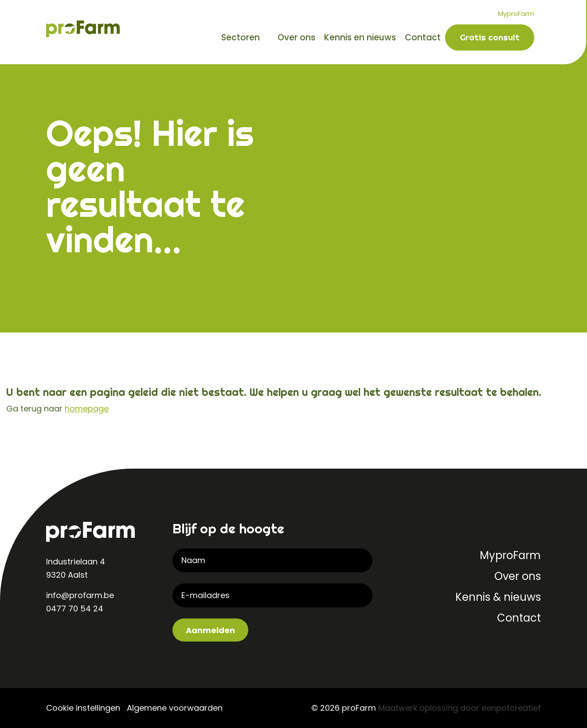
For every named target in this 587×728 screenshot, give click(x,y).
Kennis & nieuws (498, 597)
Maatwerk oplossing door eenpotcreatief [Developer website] (460, 708)
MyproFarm (516, 14)
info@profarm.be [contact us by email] (80, 595)
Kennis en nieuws (360, 37)
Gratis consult (490, 37)
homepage (87, 409)
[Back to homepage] (83, 28)
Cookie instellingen (83, 708)
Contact (423, 37)
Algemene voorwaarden (175, 708)
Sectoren (241, 37)
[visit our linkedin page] (55, 638)
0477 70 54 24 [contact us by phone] (75, 609)
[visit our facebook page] (90, 638)
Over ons (296, 37)
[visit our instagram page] (73, 638)
